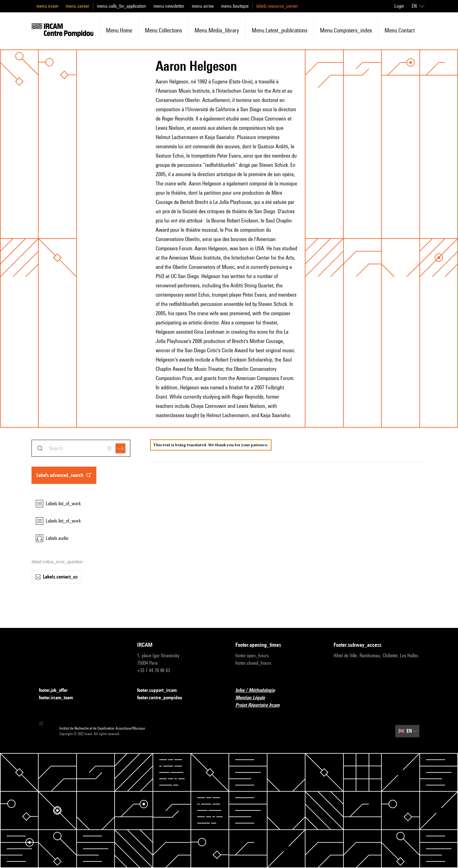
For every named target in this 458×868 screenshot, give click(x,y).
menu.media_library (217, 30)
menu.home (119, 30)
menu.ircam (47, 6)
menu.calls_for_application (122, 6)
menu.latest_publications (279, 30)
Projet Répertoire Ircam (261, 705)
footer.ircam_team (60, 698)
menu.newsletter (169, 6)
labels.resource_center (277, 6)
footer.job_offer (57, 690)
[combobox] (81, 448)
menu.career (78, 6)
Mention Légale (254, 698)
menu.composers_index (346, 30)
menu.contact (400, 30)
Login (399, 6)
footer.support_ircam (161, 690)
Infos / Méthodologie (259, 690)
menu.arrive (203, 6)
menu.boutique (235, 6)
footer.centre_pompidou (163, 698)
